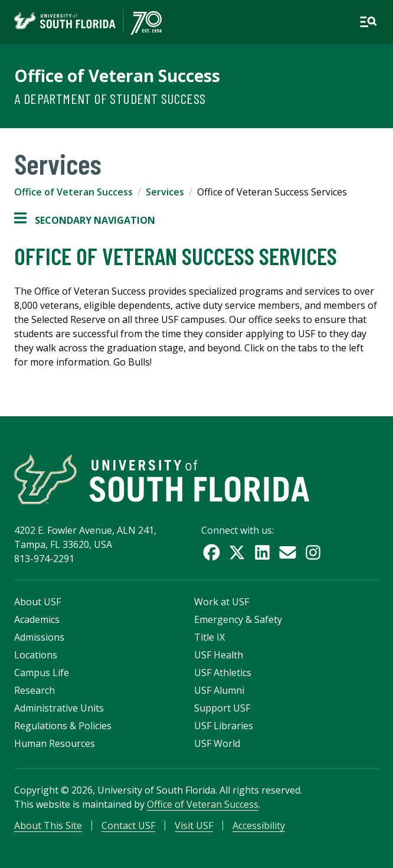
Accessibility (259, 825)
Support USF (222, 708)
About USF (37, 602)
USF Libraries (224, 726)
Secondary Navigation (85, 220)
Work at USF (222, 602)
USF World (217, 743)
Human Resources (55, 743)
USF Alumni (219, 690)
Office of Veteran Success (117, 76)
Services (165, 192)
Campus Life (42, 673)
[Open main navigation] (368, 22)
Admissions (39, 637)
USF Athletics (223, 673)
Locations (36, 655)
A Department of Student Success (110, 98)
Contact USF (128, 825)
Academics (37, 619)
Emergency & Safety (238, 619)
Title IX (209, 637)
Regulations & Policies (63, 726)
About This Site (48, 825)
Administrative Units (59, 708)
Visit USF (194, 825)
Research (35, 690)
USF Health (219, 655)
